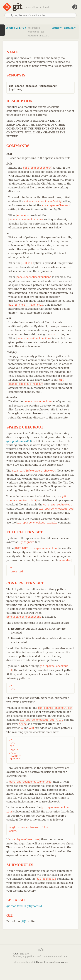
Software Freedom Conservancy (51, 962)
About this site (21, 954)
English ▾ (70, 28)
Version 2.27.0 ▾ (16, 28)
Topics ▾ (56, 28)
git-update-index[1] (19, 441)
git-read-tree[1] (16, 906)
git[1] (24, 921)
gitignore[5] (34, 906)
